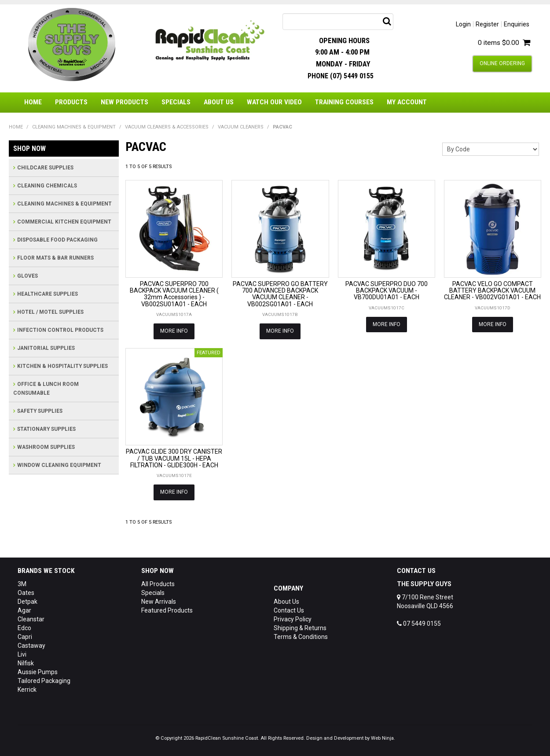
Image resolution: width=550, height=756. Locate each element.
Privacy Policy (293, 619)
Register (487, 24)
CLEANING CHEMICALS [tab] (47, 186)
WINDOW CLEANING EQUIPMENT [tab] (59, 465)
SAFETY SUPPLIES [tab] (40, 411)
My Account (407, 102)
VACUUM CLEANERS (241, 127)
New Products (125, 102)
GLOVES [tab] (27, 276)
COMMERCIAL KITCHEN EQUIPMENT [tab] (64, 222)
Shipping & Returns (300, 628)
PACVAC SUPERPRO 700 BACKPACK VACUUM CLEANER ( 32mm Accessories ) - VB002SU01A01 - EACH (174, 294)
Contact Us (289, 610)
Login (463, 24)
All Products (158, 584)
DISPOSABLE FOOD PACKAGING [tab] (57, 240)
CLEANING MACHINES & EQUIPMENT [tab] (64, 204)
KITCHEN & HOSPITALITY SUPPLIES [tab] (62, 366)
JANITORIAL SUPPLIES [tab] (46, 348)
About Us (219, 102)
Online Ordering (502, 63)
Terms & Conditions (301, 637)
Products (71, 102)
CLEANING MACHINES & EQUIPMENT (74, 127)
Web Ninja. (383, 738)
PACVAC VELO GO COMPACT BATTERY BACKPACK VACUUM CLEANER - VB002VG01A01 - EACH (492, 291)
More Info (174, 331)
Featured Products (167, 610)
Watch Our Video (274, 102)
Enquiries (517, 24)
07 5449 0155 (419, 624)
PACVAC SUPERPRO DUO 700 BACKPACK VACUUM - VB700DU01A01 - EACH (387, 291)
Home (33, 102)
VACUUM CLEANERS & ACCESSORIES (167, 127)
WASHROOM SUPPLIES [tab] (46, 447)
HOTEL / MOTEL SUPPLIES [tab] (50, 312)
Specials (176, 102)
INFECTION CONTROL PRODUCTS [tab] (60, 330)
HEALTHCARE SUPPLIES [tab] (48, 294)
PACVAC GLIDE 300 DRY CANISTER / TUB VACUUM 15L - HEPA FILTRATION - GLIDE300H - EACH (174, 458)
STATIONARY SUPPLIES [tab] (46, 429)
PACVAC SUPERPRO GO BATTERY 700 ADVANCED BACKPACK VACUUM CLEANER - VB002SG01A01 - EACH (280, 294)
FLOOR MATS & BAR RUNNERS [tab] (55, 258)
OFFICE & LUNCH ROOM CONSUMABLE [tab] (46, 389)
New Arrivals (159, 602)
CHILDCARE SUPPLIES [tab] (45, 168)
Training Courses (344, 102)
